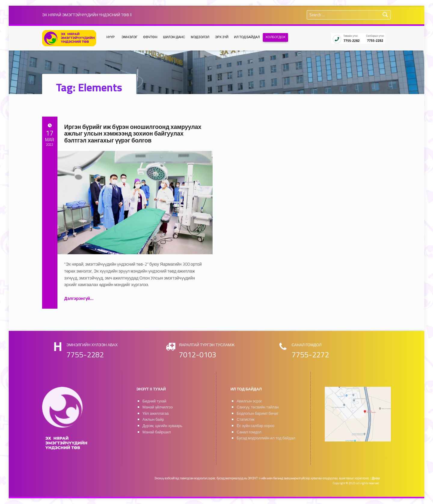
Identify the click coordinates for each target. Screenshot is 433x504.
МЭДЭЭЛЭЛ (200, 37)
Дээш (376, 478)
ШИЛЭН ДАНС (174, 37)
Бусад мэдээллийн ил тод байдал (266, 438)
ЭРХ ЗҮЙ (222, 37)
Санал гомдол (249, 432)
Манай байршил (157, 432)
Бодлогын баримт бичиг (258, 413)
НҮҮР (111, 37)
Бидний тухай (154, 401)
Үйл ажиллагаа (156, 413)
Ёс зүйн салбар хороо (256, 426)
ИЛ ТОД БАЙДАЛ (247, 37)
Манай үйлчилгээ (158, 407)
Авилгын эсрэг (249, 401)
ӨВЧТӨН (150, 37)
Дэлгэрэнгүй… (79, 298)
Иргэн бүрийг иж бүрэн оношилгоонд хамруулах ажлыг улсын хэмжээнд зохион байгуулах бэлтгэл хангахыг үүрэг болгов (133, 134)
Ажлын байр (153, 419)
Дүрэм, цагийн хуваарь (163, 426)
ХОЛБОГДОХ (275, 37)
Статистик (246, 419)
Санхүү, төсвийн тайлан (258, 407)
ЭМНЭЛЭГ (130, 37)
